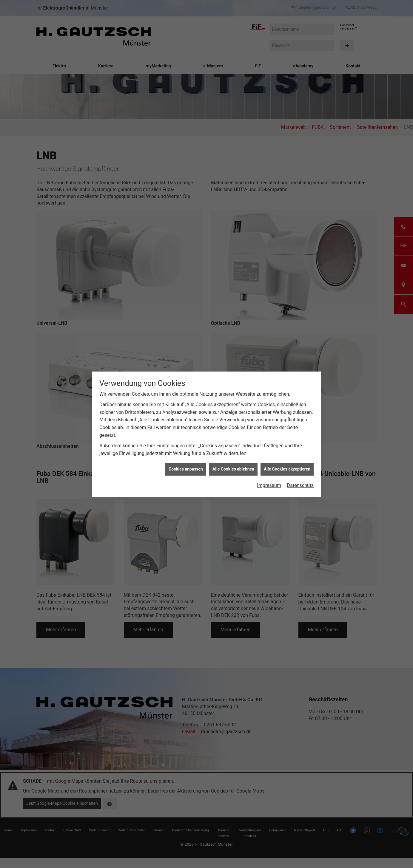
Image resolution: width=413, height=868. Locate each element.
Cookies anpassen (186, 464)
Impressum (269, 480)
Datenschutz (300, 480)
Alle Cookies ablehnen (233, 464)
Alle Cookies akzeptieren (287, 464)
